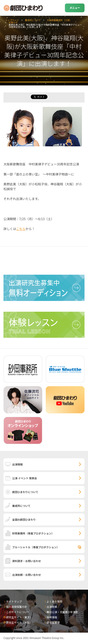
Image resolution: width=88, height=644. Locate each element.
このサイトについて (18, 612)
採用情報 (52, 617)
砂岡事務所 (33, 533)
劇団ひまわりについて (25, 492)
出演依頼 (52, 607)
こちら (21, 229)
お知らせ (13, 22)
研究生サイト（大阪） (19, 622)
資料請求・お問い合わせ (27, 561)
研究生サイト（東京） (19, 617)
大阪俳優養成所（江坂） (59, 20)
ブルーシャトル (36, 547)
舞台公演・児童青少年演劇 (62, 612)
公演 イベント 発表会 (25, 478)
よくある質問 (54, 601)
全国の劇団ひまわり (24, 519)
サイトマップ (14, 601)
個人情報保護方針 (17, 607)
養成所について (33, 20)
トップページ (12, 20)
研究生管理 (53, 622)
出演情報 (17, 464)
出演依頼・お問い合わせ (27, 575)
